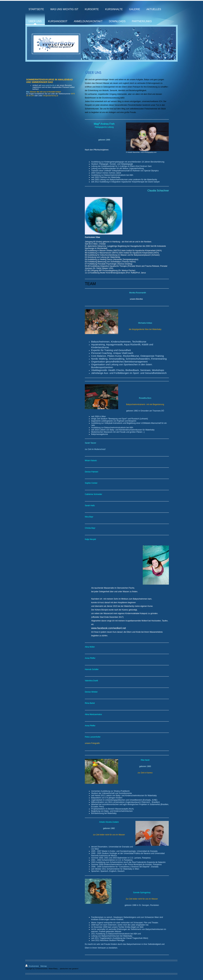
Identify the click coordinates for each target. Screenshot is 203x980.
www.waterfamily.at (49, 85)
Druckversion (32, 966)
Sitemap (43, 966)
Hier (28, 92)
